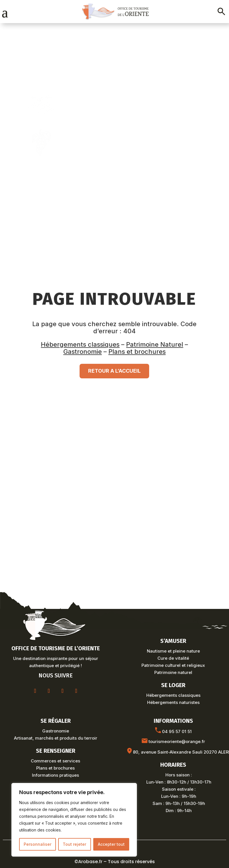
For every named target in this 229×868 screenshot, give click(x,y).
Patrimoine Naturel (155, 344)
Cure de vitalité (173, 658)
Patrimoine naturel (173, 672)
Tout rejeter (74, 844)
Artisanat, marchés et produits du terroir (56, 738)
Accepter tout (111, 844)
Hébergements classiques (80, 344)
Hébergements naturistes (173, 702)
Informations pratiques (55, 775)
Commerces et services (55, 761)
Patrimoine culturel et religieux (173, 665)
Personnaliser (38, 844)
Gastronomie (83, 352)
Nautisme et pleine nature (173, 651)
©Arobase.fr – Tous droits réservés (115, 862)
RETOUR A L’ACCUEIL (114, 371)
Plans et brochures (137, 352)
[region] (74, 820)
